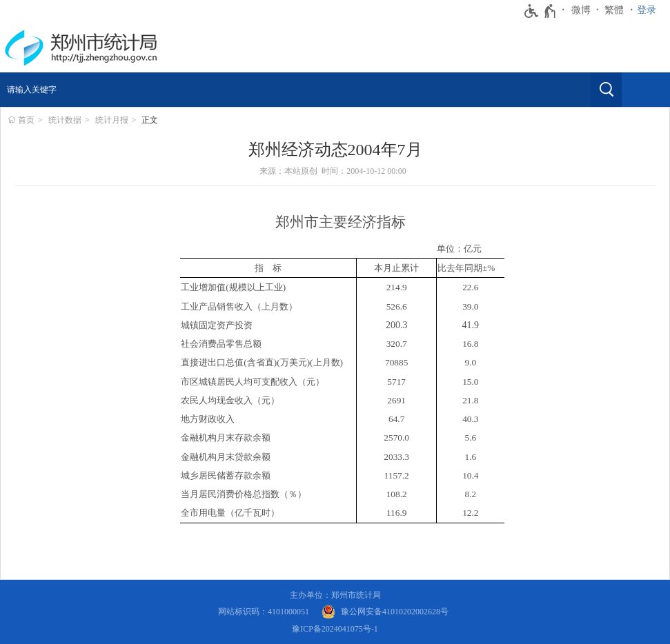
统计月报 (112, 120)
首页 (26, 120)
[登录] (650, 10)
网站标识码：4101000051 (264, 612)
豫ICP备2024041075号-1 (335, 629)
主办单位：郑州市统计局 (335, 595)
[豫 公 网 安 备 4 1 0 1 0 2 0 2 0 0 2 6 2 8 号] (385, 612)
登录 (647, 10)
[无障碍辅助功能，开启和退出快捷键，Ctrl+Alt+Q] (541, 11)
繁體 (614, 10)
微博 (581, 10)
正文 (150, 120)
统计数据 (65, 120)
